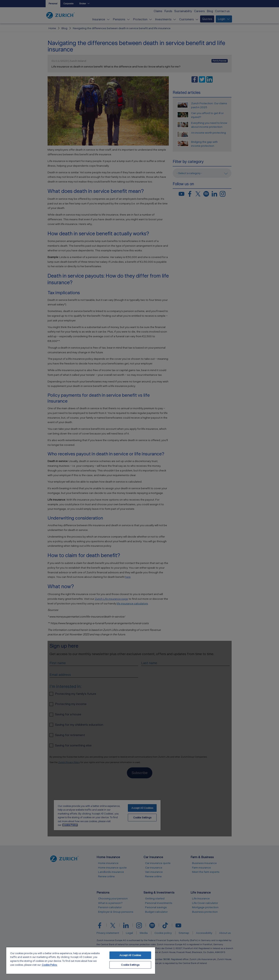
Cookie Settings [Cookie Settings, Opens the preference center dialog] (130, 965)
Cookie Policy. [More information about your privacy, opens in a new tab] (50, 965)
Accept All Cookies (130, 955)
